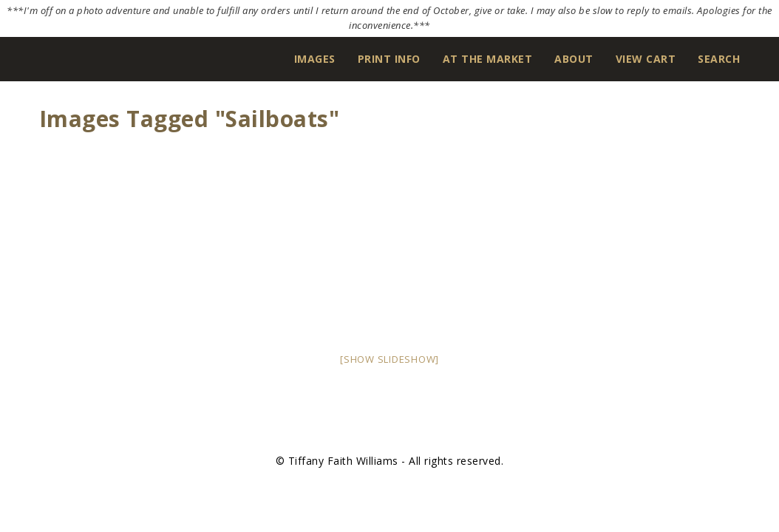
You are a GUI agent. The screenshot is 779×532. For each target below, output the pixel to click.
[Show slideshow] (389, 359)
